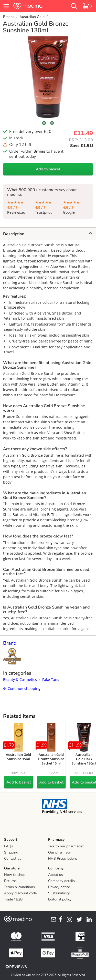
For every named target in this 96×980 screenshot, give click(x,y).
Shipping (11, 852)
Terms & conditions (19, 887)
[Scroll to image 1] (44, 123)
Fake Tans (51, 679)
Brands (9, 17)
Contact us (13, 859)
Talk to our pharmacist (66, 846)
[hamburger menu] (6, 6)
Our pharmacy (59, 852)
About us (56, 875)
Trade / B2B (13, 899)
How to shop (15, 875)
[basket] (87, 6)
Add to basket (48, 169)
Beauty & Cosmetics (20, 679)
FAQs (9, 846)
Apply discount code (20, 893)
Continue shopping (22, 688)
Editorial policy (60, 899)
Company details (61, 881)
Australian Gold (32, 17)
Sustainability (59, 893)
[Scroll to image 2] (52, 123)
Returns (10, 881)
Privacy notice (59, 887)
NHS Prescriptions (63, 859)
